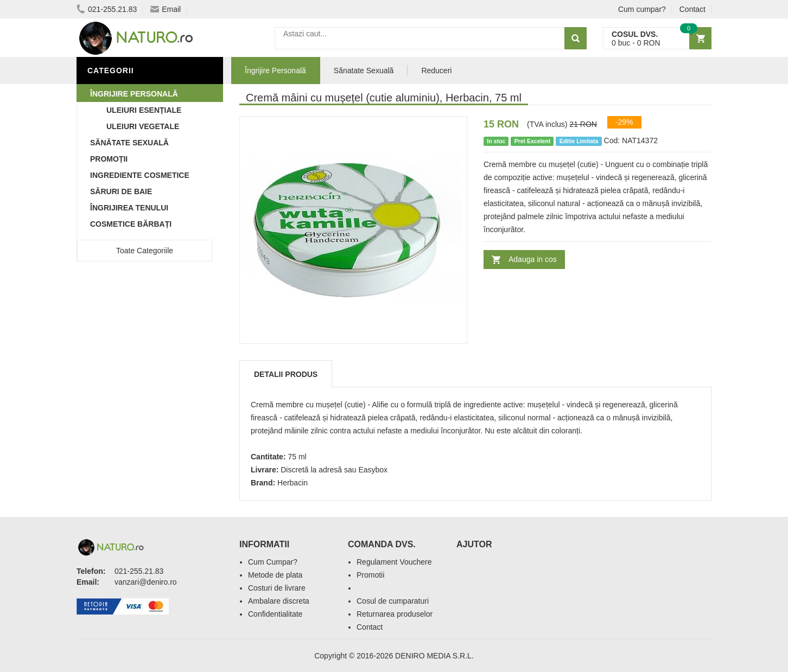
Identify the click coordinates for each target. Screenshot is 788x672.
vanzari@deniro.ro (146, 582)
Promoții (109, 159)
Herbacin (293, 483)
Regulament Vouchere (394, 562)
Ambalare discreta (279, 601)
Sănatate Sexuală (364, 71)
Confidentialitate (275, 614)
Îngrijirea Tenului (129, 208)
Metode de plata (275, 575)
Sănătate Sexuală (129, 143)
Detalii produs (286, 374)
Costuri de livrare (277, 588)
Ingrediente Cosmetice (140, 175)
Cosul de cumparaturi (393, 601)
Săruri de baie (121, 191)
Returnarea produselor (395, 614)
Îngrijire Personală (134, 94)
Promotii (370, 575)
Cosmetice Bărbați (131, 224)
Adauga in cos (533, 259)
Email (166, 9)
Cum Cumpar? (273, 562)
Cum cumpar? (642, 9)
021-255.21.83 (107, 9)
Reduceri (436, 71)
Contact (692, 9)
